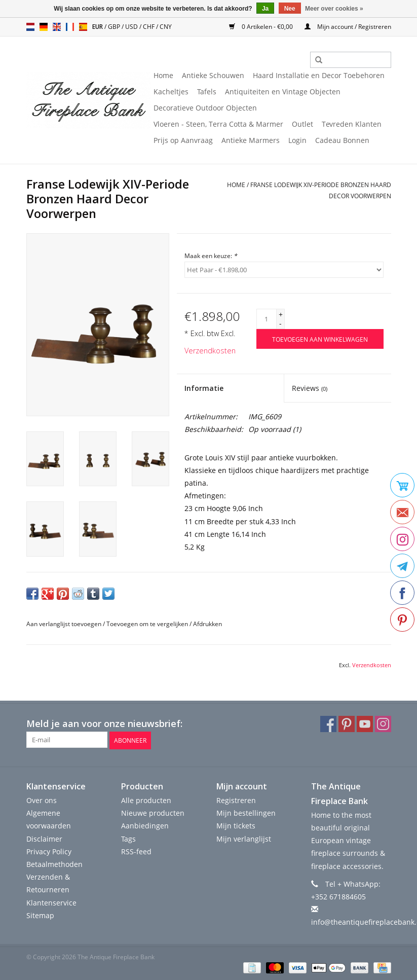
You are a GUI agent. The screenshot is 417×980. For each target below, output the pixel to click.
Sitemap (40, 914)
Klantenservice (51, 902)
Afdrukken (207, 624)
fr (70, 27)
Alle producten (146, 799)
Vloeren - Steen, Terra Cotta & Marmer (218, 124)
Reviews (310, 388)
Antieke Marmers (251, 140)
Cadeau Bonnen (342, 140)
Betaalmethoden (54, 863)
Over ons (42, 799)
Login (297, 140)
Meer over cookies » (334, 9)
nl (30, 27)
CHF (149, 27)
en (57, 27)
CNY (166, 27)
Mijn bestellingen (246, 812)
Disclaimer (44, 838)
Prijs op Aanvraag (183, 140)
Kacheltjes (171, 92)
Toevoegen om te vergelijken (148, 624)
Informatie (204, 388)
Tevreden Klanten (352, 124)
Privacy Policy (49, 850)
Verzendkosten (210, 351)
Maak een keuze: (211, 256)
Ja (265, 9)
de (44, 27)
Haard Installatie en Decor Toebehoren (319, 75)
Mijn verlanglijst (244, 838)
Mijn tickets (236, 825)
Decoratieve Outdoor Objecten (205, 108)
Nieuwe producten (153, 812)
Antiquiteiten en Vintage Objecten (283, 92)
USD (132, 27)
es (83, 27)
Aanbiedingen (145, 825)
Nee (290, 9)
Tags (128, 838)
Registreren (236, 799)
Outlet (302, 124)
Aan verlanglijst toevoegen (64, 624)
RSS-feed (136, 850)
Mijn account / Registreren (348, 27)
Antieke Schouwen (213, 75)
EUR (98, 27)
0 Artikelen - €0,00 (262, 27)
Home (163, 75)
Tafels (207, 92)
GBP (115, 27)
